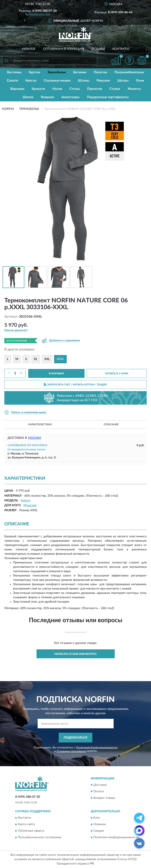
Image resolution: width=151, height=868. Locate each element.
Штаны (84, 81)
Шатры (123, 81)
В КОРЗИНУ (56, 374)
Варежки (17, 89)
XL (36, 359)
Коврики (47, 97)
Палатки (100, 72)
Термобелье (57, 72)
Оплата (99, 791)
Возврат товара (104, 798)
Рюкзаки (103, 81)
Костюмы (14, 72)
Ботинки (80, 72)
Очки (140, 81)
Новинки (100, 824)
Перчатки (95, 89)
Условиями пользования (71, 751)
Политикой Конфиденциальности (97, 747)
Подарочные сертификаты (108, 97)
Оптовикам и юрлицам (64, 49)
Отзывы (98, 49)
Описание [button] (111, 424)
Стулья (115, 89)
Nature (26, 501)
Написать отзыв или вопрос (76, 654)
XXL (47, 359)
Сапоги (12, 81)
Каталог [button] (29, 49)
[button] (38, 14)
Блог (97, 818)
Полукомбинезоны (129, 72)
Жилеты (134, 89)
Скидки (99, 831)
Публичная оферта (31, 831)
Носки (57, 89)
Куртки (34, 72)
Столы (75, 89)
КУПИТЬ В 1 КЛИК (117, 374)
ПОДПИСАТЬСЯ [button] (75, 738)
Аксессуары (71, 97)
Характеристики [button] (40, 424)
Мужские (30, 505)
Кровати (38, 89)
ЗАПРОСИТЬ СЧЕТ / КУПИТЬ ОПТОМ (75, 385)
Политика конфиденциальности (116, 837)
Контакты (121, 49)
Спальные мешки (57, 81)
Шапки (28, 97)
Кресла (31, 81)
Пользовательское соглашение (40, 837)
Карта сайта (26, 824)
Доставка (100, 785)
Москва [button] (35, 438)
